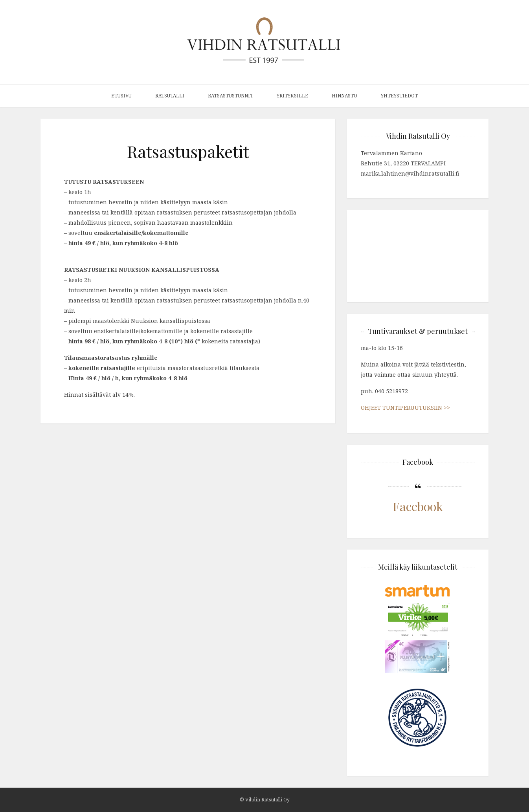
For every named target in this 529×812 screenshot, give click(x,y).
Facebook (418, 506)
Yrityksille (292, 96)
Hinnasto (344, 96)
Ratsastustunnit (231, 96)
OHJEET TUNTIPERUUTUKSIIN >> (405, 408)
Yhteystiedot (399, 96)
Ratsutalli (170, 96)
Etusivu (121, 96)
